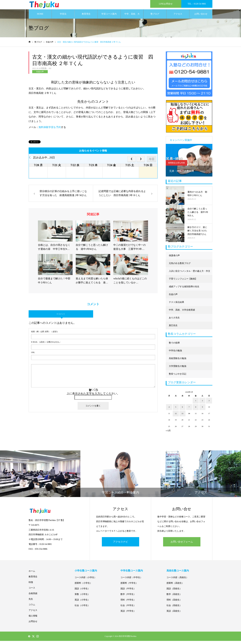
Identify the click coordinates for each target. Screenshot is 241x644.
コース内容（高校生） (177, 581)
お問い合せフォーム (182, 545)
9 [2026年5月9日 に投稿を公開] (202, 410)
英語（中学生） (128, 614)
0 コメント (61, 317)
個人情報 (33, 619)
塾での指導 (174, 346)
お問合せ (33, 625)
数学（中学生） (128, 597)
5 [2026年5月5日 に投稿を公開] (176, 410)
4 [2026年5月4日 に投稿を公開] (169, 410)
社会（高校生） (174, 608)
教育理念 (86, 17)
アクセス (178, 17)
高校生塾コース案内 (178, 574)
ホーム (32, 574)
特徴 (31, 585)
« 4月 (168, 434)
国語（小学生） (82, 592)
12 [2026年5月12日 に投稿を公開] (176, 417)
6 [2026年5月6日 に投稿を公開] (182, 410)
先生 (31, 602)
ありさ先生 (174, 321)
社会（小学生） (82, 608)
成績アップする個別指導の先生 (184, 290)
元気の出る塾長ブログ (180, 266)
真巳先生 (173, 329)
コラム (32, 608)
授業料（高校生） (175, 586)
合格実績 (33, 597)
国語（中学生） (128, 592)
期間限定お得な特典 (176, 166)
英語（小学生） (82, 603)
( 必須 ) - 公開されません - (46, 345)
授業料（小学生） (83, 586)
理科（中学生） (128, 603)
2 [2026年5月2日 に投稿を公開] (202, 404)
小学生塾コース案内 (86, 574)
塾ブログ (155, 17)
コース (32, 591)
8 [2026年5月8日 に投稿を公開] (196, 410)
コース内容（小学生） (86, 581)
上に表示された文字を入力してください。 (93, 397)
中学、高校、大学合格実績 (132, 19)
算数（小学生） (82, 597)
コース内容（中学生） (131, 581)
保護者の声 (174, 259)
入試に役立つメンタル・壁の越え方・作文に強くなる (190, 276)
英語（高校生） (174, 614)
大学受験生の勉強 (178, 369)
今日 (152, 162)
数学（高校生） (174, 597)
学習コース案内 (109, 17)
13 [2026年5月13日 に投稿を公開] (182, 417)
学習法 (63, 17)
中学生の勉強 (175, 354)
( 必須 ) (44, 335)
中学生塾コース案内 (132, 574)
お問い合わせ (201, 17)
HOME (40, 17)
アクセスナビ (120, 545)
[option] (189, 163)
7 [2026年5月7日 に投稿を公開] (189, 410)
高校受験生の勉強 (178, 361)
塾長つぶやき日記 (178, 377)
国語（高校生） (174, 592)
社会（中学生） (128, 608)
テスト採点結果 (176, 305)
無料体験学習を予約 (50, 130)
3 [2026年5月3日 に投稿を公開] (209, 404)
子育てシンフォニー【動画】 (183, 282)
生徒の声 (40, 75)
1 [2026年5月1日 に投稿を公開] (196, 404)
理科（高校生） (174, 603)
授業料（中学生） (129, 586)
